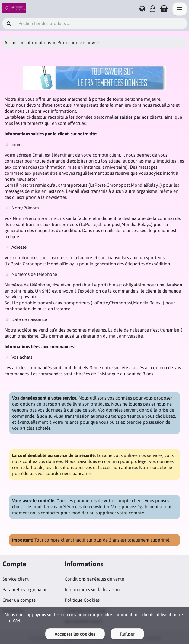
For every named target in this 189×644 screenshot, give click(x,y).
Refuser (127, 634)
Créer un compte (19, 600)
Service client (16, 579)
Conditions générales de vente (94, 579)
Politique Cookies (82, 600)
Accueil (12, 42)
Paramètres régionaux (24, 589)
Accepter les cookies (75, 634)
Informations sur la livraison (92, 589)
